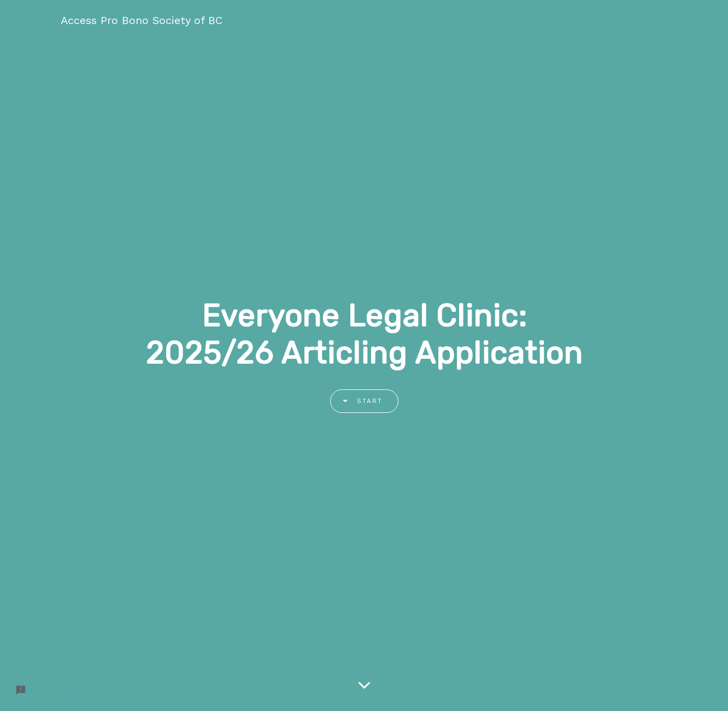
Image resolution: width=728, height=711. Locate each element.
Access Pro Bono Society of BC (142, 20)
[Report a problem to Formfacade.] (21, 690)
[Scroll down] (364, 686)
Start (359, 401)
